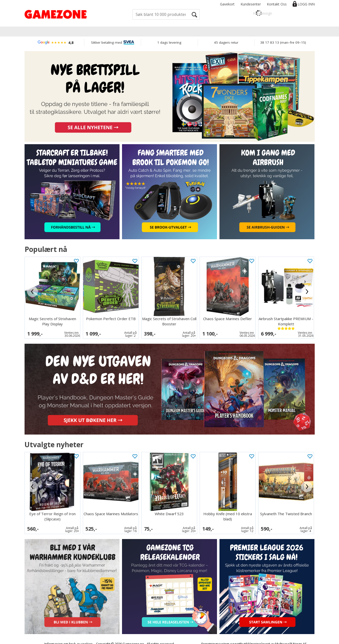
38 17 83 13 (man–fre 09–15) (283, 42)
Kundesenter (251, 4)
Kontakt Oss (277, 4)
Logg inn (306, 4)
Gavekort (227, 4)
